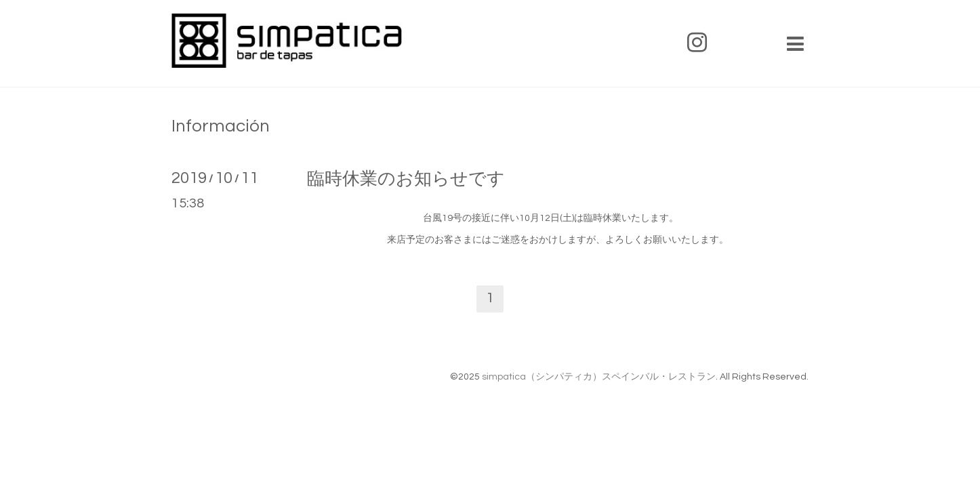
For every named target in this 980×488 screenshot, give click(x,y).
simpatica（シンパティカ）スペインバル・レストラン (599, 377)
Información (221, 126)
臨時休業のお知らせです (406, 179)
